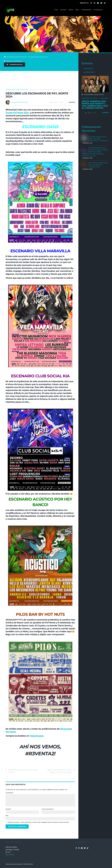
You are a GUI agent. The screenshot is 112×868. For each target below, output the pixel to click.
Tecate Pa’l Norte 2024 (17, 113)
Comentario (10, 793)
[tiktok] (105, 3)
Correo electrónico (48, 809)
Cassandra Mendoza (20, 102)
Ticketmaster (37, 736)
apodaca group (34, 90)
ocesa (45, 90)
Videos (71, 10)
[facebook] (91, 3)
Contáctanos (98, 10)
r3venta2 (50, 90)
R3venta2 (65, 729)
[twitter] (101, 3)
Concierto (10, 90)
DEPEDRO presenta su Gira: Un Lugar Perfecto (22, 771)
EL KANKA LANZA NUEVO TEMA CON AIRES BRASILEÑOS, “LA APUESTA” (98, 139)
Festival (24, 90)
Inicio (56, 10)
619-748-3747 (10, 855)
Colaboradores (86, 10)
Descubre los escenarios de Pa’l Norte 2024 (37, 95)
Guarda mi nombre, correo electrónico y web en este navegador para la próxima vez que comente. (38, 822)
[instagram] (95, 3)
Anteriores (89, 72)
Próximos (88, 69)
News (77, 10)
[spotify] (98, 3)
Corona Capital (104, 98)
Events (18, 90)
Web (7, 816)
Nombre (9, 809)
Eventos (63, 10)
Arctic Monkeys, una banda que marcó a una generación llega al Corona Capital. (95, 105)
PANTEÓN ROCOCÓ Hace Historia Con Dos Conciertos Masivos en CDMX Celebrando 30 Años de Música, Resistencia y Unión (95, 152)
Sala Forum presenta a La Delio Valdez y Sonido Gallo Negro (61, 771)
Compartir (72, 102)
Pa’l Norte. (11, 732)
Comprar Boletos (15, 65)
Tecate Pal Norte (58, 90)
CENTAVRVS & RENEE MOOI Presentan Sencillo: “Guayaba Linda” (98, 165)
